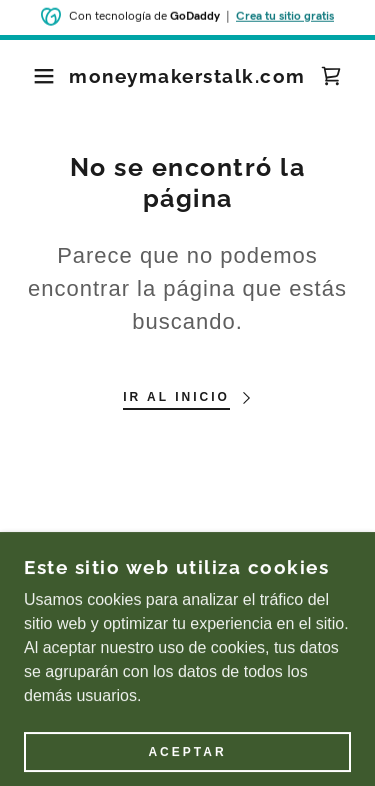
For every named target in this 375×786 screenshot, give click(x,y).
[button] (29, 76)
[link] (187, 76)
